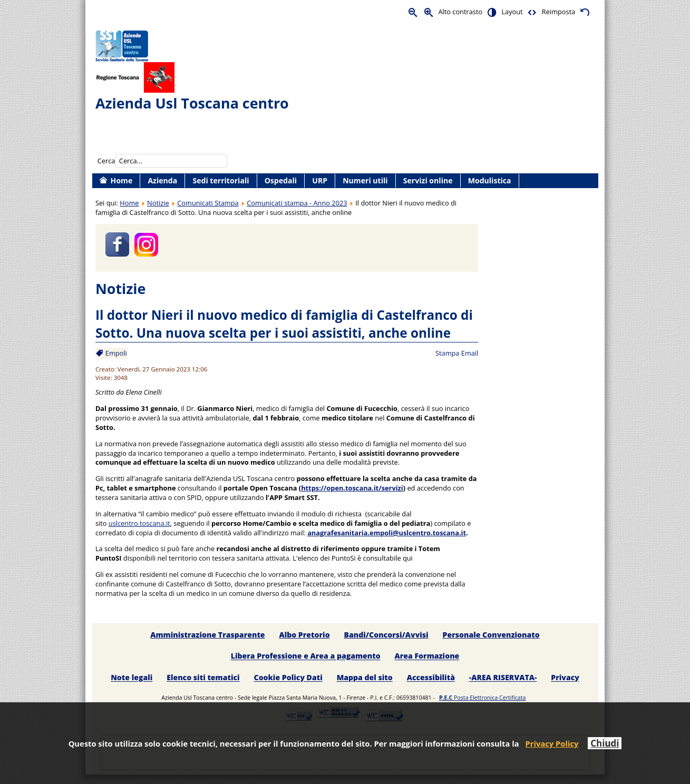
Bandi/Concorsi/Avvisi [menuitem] (386, 635)
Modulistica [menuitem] (490, 180)
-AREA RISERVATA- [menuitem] (503, 678)
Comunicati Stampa (208, 203)
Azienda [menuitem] (162, 180)
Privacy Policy (552, 743)
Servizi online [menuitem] (428, 180)
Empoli (115, 353)
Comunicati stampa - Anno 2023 (297, 203)
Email (470, 353)
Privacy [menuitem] (565, 678)
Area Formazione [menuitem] (427, 656)
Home (129, 203)
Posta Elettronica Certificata (483, 698)
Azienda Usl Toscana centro (192, 103)
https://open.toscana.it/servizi (352, 488)
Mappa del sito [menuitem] (365, 678)
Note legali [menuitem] (132, 678)
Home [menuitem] (122, 180)
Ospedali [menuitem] (281, 180)
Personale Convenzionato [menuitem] (491, 635)
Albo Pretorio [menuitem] (304, 635)
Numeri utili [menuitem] (365, 180)
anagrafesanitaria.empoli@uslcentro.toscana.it (387, 533)
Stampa (447, 353)
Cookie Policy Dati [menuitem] (288, 678)
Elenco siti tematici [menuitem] (203, 678)
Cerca (106, 161)
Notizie (158, 203)
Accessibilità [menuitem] (431, 678)
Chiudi (605, 743)
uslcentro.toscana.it (139, 523)
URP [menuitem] (320, 180)
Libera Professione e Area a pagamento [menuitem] (306, 656)
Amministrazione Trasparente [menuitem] (207, 635)
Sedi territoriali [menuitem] (221, 180)
